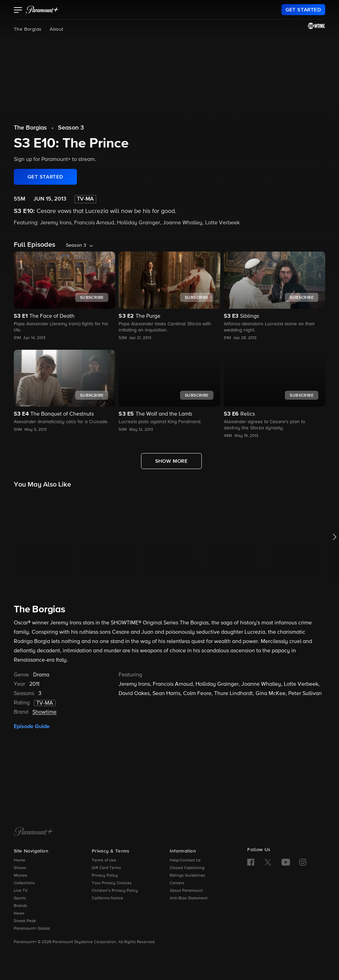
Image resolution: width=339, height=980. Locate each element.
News (19, 913)
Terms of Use (104, 860)
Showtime (44, 712)
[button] (18, 11)
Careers (177, 883)
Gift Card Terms (106, 868)
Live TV (21, 891)
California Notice (107, 898)
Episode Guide (32, 726)
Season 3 (71, 128)
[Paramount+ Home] (33, 832)
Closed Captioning (187, 868)
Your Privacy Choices (112, 883)
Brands (21, 906)
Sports (20, 898)
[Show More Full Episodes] (172, 461)
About (56, 29)
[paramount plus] (42, 10)
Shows (20, 868)
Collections (24, 883)
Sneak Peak (25, 921)
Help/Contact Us (185, 860)
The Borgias (28, 29)
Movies (21, 876)
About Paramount (186, 891)
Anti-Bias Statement (189, 898)
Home (19, 860)
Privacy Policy (105, 876)
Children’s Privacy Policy (115, 891)
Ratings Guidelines (187, 876)
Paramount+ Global (32, 929)
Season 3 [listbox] (76, 245)
